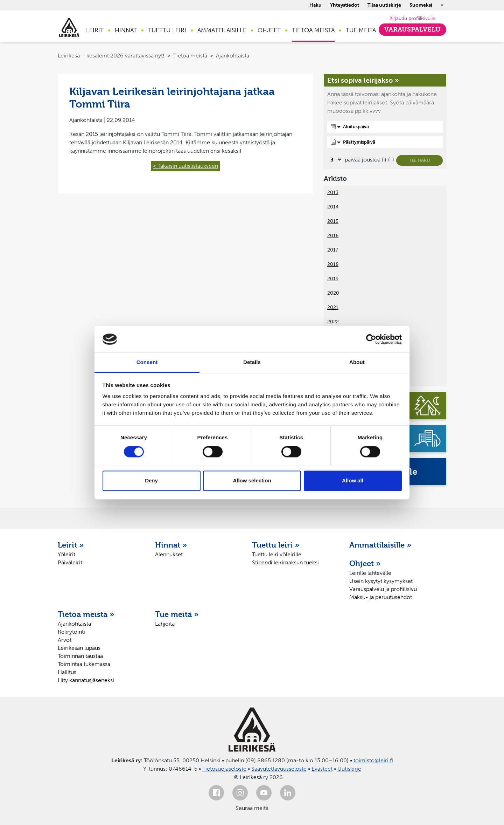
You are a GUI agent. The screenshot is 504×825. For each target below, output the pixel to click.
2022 (333, 322)
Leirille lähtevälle (370, 573)
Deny (151, 481)
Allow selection (252, 481)
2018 (333, 264)
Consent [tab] (147, 362)
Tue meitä (361, 30)
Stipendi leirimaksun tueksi (285, 562)
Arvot (65, 640)
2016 (333, 236)
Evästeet (322, 769)
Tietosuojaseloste (224, 769)
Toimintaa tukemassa (84, 664)
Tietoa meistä (313, 30)
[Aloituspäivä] (385, 127)
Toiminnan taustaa (80, 656)
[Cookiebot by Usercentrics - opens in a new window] (371, 339)
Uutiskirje (349, 769)
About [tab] (357, 362)
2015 (333, 221)
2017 (333, 250)
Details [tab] (252, 362)
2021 (333, 307)
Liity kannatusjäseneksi (86, 680)
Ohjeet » (365, 563)
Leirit (95, 30)
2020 (333, 293)
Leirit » (71, 545)
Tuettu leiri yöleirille (277, 554)
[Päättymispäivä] (385, 142)
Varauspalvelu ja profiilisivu (383, 589)
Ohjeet (269, 30)
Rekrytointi (71, 632)
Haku (316, 5)
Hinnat (126, 30)
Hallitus (67, 672)
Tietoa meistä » (86, 614)
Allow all (353, 481)
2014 (333, 207)
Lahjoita (165, 624)
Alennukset (169, 554)
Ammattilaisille (222, 30)
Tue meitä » (177, 614)
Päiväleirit (70, 562)
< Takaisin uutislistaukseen (185, 166)
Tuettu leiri (167, 30)
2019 (333, 279)
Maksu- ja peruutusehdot (381, 597)
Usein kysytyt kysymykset (381, 581)
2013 (333, 192)
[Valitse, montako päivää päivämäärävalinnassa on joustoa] (335, 160)
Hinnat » (171, 545)
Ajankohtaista (233, 56)
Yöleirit (66, 554)
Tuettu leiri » (276, 545)
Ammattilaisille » (380, 545)
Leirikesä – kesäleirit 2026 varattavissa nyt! (111, 56)
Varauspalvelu (412, 29)
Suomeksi (421, 5)
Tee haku (419, 160)
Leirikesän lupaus (79, 648)
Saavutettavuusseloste (279, 769)
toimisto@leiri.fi (373, 760)
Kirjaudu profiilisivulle (412, 18)
